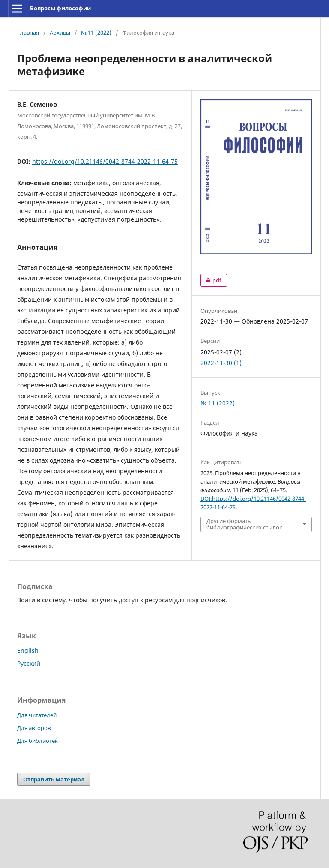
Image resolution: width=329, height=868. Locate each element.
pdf (211, 280)
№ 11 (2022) (96, 33)
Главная (28, 33)
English (28, 650)
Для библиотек (37, 741)
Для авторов (34, 728)
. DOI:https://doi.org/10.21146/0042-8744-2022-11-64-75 (253, 499)
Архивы (60, 33)
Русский (29, 663)
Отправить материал (54, 779)
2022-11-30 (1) (221, 363)
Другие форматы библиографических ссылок (244, 524)
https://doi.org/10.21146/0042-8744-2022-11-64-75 (105, 161)
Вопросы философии (60, 8)
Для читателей (37, 715)
